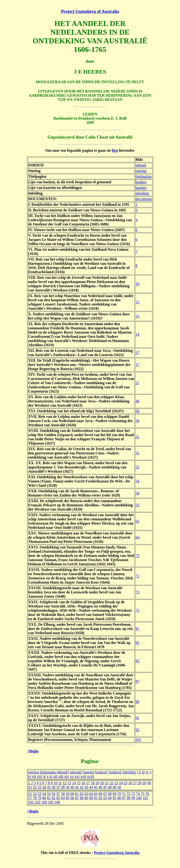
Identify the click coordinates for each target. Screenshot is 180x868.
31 (30, 787)
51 (137, 437)
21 (137, 383)
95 (114, 798)
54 (137, 481)
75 (137, 610)
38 (63, 787)
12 (137, 302)
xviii (91, 776)
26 (130, 783)
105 (51, 802)
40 (72, 787)
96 (119, 798)
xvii (83, 776)
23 (116, 783)
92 (137, 730)
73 (137, 592)
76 (147, 794)
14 (137, 334)
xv (72, 776)
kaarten (141, 188)
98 (128, 798)
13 (137, 316)
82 (137, 643)
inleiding (142, 193)
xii (55, 776)
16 (83, 783)
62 (137, 521)
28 (140, 783)
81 (137, 629)
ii (140, 772)
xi (51, 776)
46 (100, 787)
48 (110, 787)
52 (137, 467)
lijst (115, 150)
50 (137, 411)
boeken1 (101, 772)
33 (39, 787)
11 (60, 783)
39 (67, 787)
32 (35, 787)
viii (39, 776)
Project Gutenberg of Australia (90, 11)
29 (144, 783)
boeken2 (115, 772)
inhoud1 (63, 772)
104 (44, 802)
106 (57, 802)
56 (53, 794)
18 (93, 783)
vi (30, 776)
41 (77, 787)
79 (39, 798)
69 (114, 794)
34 (44, 787)
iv (147, 772)
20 (102, 783)
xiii (61, 776)
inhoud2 (76, 772)
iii (143, 772)
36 (53, 787)
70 (119, 794)
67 (105, 794)
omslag (141, 171)
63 (86, 794)
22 (112, 783)
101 (138, 740)
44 (91, 787)
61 (77, 794)
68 (110, 794)
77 (30, 798)
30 (149, 783)
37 (58, 787)
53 (39, 794)
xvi (77, 776)
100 (139, 798)
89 (137, 702)
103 (37, 802)
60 (72, 794)
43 (86, 787)
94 (110, 798)
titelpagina (143, 176)
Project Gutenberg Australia (117, 853)
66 (100, 794)
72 (137, 556)
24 (121, 783)
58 (63, 794)
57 (58, 794)
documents (144, 199)
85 (67, 798)
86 (72, 798)
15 (79, 783)
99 (133, 798)
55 (137, 505)
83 (137, 661)
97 (124, 798)
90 (91, 798)
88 (82, 798)
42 (82, 787)
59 (67, 794)
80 (44, 798)
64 (137, 537)
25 (126, 783)
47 (105, 787)
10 (137, 284)
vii (34, 776)
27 (135, 783)
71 (124, 794)
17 (137, 353)
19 (97, 783)
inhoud (141, 165)
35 (49, 787)
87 (137, 681)
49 (137, 401)
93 (105, 798)
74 (138, 794)
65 (96, 794)
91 (137, 718)
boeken (141, 182)
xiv (67, 776)
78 (35, 798)
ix (44, 776)
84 (63, 798)
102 (31, 802)
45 (96, 787)
